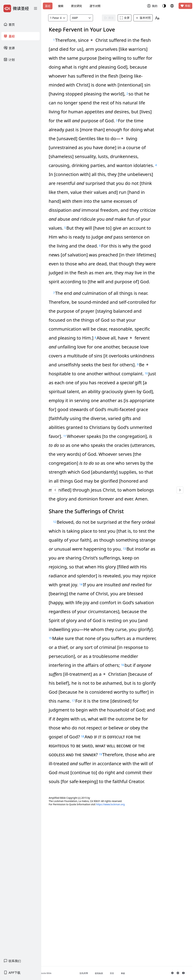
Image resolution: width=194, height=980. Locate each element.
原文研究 (77, 6)
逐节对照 (95, 6)
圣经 (48, 6)
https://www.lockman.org (133, 947)
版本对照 (150, 18)
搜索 (61, 6)
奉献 (185, 6)
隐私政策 (102, 973)
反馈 (130, 973)
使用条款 (117, 973)
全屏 (131, 18)
